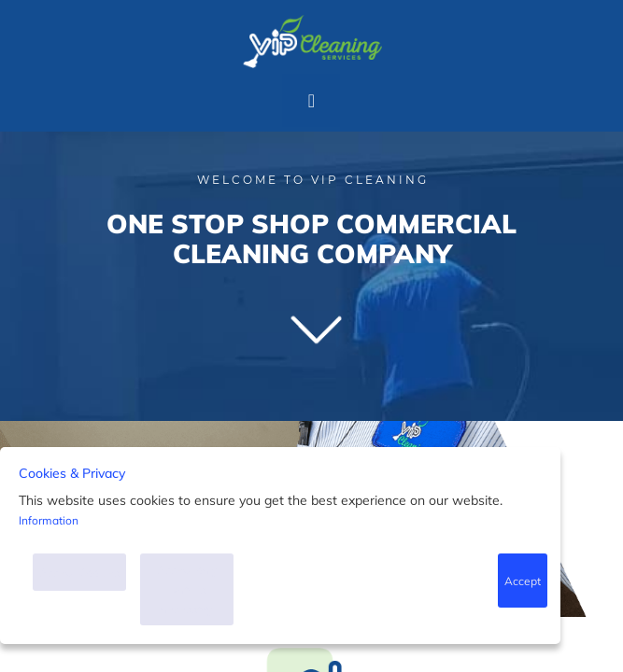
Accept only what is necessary (187, 589)
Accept (522, 581)
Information (49, 520)
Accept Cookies (79, 573)
